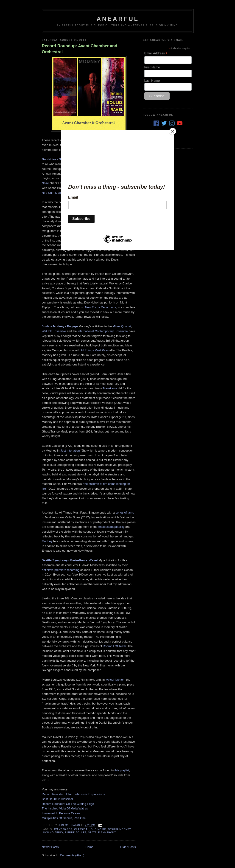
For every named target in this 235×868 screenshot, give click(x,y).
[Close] (173, 131)
